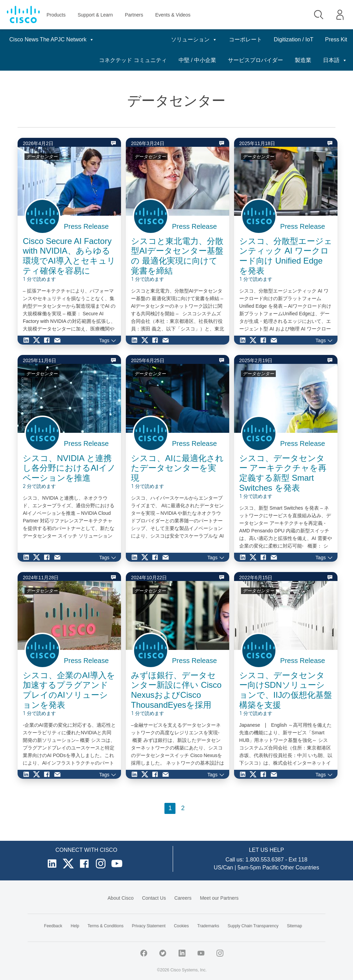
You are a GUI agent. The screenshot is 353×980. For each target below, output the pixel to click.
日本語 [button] (335, 40)
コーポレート (210, 39)
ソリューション (158, 40)
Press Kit (300, 39)
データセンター (42, 157)
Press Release (86, 226)
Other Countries (300, 867)
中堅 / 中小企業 (233, 60)
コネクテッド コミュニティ (169, 60)
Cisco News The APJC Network (52, 40)
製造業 (339, 60)
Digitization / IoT (258, 39)
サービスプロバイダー (291, 60)
